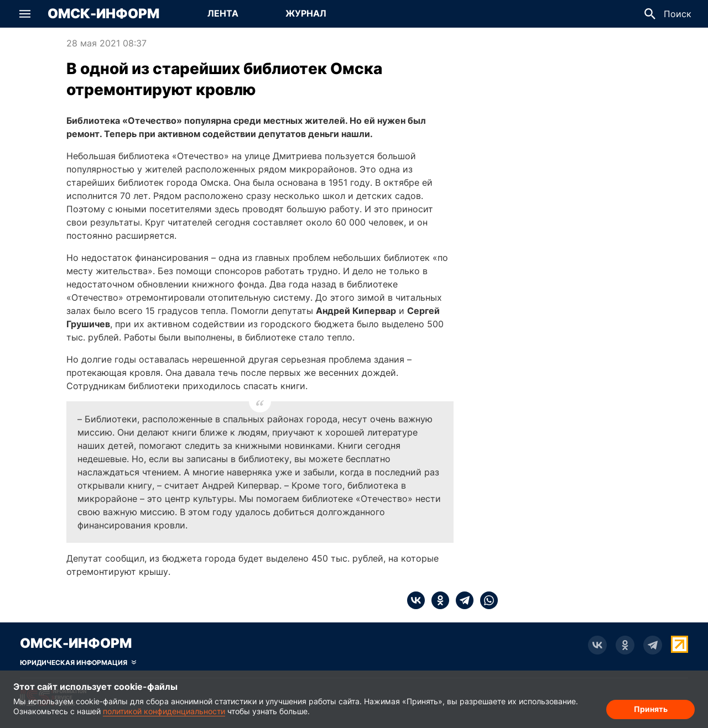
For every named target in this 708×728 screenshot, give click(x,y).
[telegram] (461, 600)
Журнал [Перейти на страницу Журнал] (306, 13)
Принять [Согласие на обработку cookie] (651, 709)
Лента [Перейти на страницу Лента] (223, 13)
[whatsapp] (486, 600)
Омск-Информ (103, 14)
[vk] (416, 600)
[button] (25, 14)
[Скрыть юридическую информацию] (78, 663)
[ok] (437, 600)
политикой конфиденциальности (164, 711)
